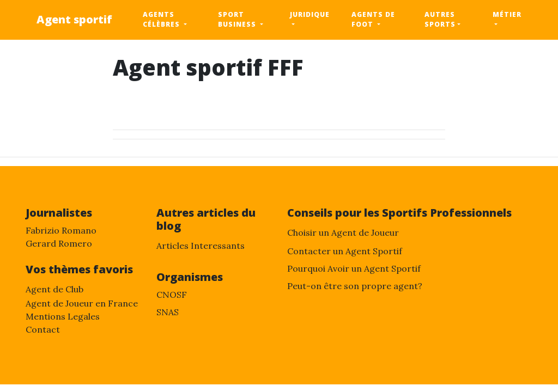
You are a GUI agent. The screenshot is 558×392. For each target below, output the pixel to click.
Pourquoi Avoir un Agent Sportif (354, 268)
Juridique (310, 14)
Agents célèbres (162, 19)
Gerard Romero (59, 243)
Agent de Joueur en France (82, 303)
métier (507, 14)
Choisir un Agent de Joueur (343, 232)
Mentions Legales (63, 316)
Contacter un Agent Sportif (345, 251)
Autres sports (440, 19)
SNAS (168, 312)
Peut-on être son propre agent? (355, 286)
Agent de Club (54, 289)
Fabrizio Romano (61, 230)
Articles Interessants (201, 246)
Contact (43, 329)
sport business (238, 19)
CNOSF (172, 295)
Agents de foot (373, 19)
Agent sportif (74, 19)
